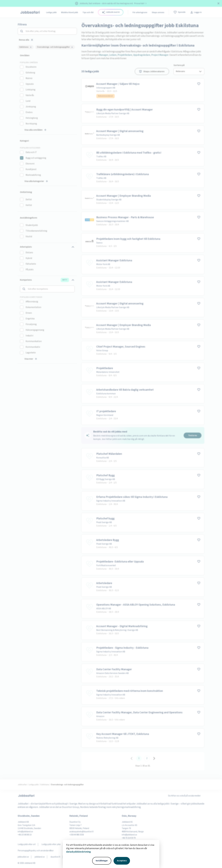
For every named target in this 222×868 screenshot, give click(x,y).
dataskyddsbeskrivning (78, 852)
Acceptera (122, 861)
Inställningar (102, 861)
